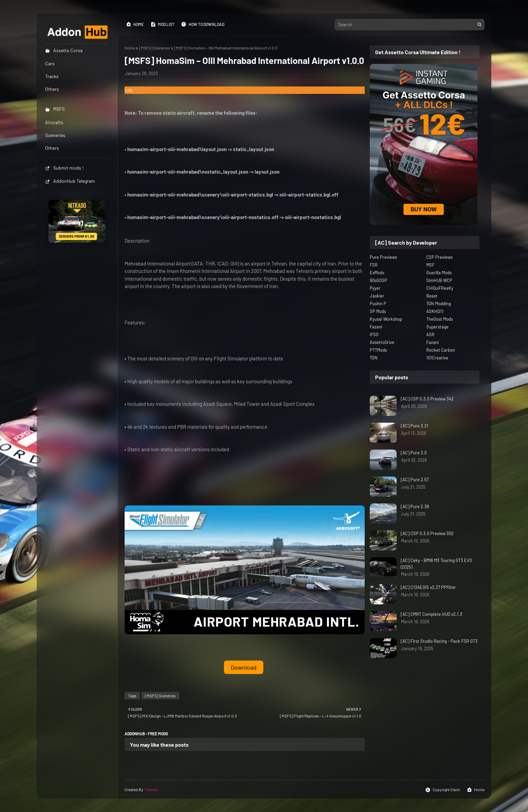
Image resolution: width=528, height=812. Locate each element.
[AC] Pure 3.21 (415, 426)
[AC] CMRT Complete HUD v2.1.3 (432, 614)
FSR (374, 265)
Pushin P (378, 304)
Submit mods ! (64, 168)
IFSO (374, 334)
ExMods (377, 273)
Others (52, 148)
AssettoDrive (382, 342)
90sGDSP (378, 280)
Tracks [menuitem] (52, 76)
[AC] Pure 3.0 (414, 453)
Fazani (376, 327)
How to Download (203, 24)
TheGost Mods (440, 319)
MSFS (55, 109)
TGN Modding (439, 304)
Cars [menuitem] (50, 63)
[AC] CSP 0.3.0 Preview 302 (427, 533)
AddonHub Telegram (70, 181)
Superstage (437, 327)
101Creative (437, 358)
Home (135, 24)
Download (244, 667)
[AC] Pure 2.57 (415, 480)
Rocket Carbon (441, 350)
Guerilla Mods (439, 273)
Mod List (162, 24)
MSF (430, 265)
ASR (430, 334)
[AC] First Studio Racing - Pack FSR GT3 (439, 641)
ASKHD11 (435, 311)
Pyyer (375, 288)
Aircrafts (54, 122)
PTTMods (378, 350)
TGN (374, 358)
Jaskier (377, 296)
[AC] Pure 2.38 (415, 506)
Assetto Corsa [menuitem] (64, 50)
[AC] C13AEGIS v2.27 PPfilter (428, 587)
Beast (432, 296)
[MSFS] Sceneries (155, 48)
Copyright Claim (443, 790)
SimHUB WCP (439, 280)
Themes (151, 789)
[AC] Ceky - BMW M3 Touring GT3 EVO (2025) (436, 564)
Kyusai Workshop (386, 319)
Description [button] (137, 241)
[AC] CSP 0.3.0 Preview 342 (427, 399)
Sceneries (55, 135)
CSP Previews (439, 257)
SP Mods (378, 311)
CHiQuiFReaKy (440, 288)
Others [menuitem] (52, 89)
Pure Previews (383, 257)
